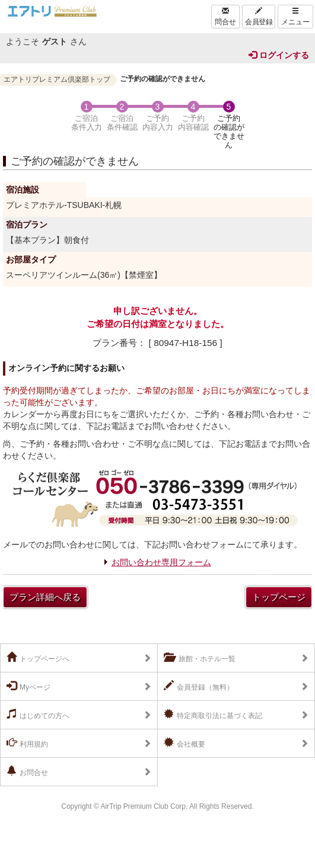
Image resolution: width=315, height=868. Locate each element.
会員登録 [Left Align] (259, 17)
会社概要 (184, 743)
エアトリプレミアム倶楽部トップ (57, 79)
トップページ (279, 597)
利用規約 (27, 743)
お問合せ (27, 771)
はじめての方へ (38, 715)
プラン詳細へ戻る (45, 597)
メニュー (295, 17)
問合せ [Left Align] (225, 17)
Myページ (28, 686)
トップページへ (38, 658)
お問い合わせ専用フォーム (161, 562)
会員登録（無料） (199, 686)
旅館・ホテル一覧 (200, 658)
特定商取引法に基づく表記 (213, 715)
